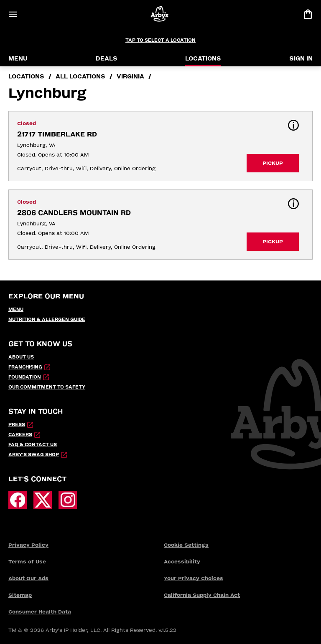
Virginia (130, 77)
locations (26, 77)
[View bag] (308, 14)
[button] (293, 125)
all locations (80, 77)
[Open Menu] (13, 14)
